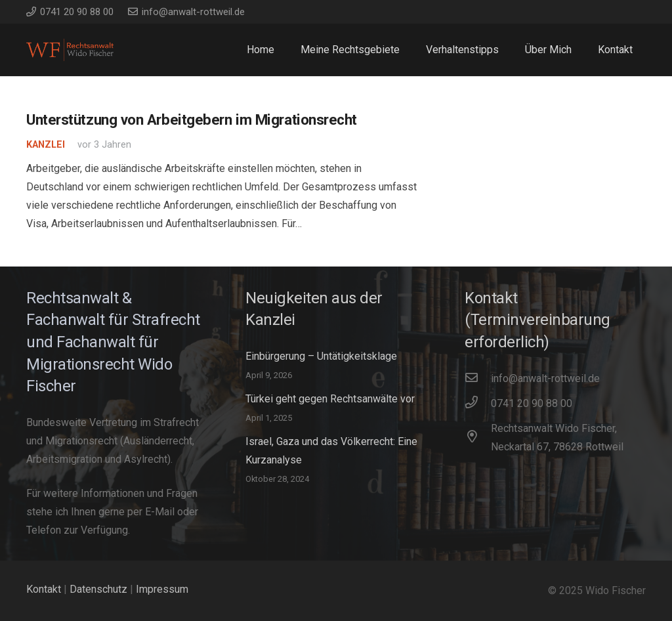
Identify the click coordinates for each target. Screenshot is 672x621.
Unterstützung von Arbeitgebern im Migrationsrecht (192, 119)
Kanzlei (46, 145)
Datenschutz (98, 589)
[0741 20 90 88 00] (478, 404)
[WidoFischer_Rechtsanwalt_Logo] (70, 50)
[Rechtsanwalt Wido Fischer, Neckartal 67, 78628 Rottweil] (478, 438)
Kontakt (44, 589)
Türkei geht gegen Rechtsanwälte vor (330, 399)
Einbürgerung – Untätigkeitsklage (321, 356)
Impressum (162, 589)
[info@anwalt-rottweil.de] (478, 379)
